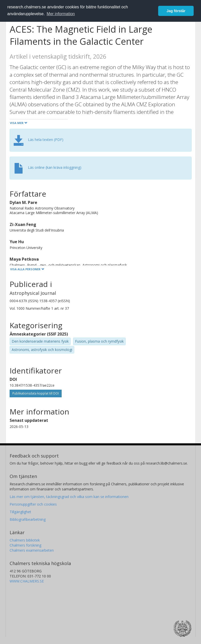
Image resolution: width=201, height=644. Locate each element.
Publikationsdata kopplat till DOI (36, 393)
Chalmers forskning (25, 545)
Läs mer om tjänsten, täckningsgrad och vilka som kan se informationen (69, 497)
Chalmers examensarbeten (32, 550)
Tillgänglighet (20, 512)
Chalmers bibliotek (25, 540)
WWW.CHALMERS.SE (27, 581)
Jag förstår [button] (176, 11)
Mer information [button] (61, 14)
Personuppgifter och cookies (33, 504)
